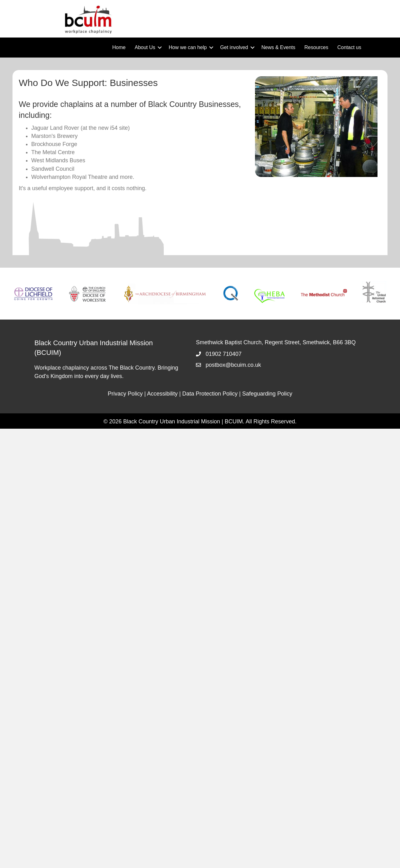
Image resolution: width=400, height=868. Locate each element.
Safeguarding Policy (267, 394)
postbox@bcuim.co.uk (233, 365)
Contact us (349, 47)
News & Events (278, 47)
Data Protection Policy (210, 394)
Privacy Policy (125, 394)
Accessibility (162, 394)
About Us (145, 47)
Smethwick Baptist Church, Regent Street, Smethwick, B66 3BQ (276, 342)
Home (119, 47)
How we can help (188, 47)
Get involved (234, 47)
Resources (316, 47)
